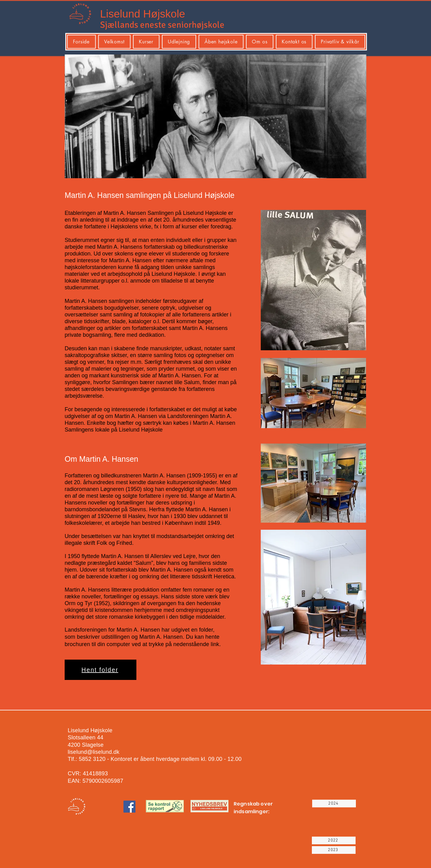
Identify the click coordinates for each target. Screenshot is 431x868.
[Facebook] (129, 807)
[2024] (334, 804)
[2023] (334, 850)
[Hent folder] (101, 670)
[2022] (334, 840)
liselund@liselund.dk (94, 752)
